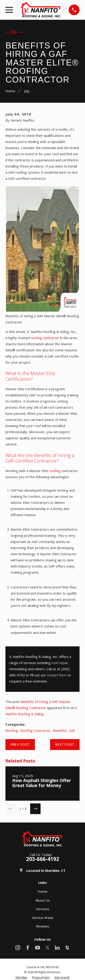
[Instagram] (18, 948)
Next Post (65, 744)
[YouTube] (38, 948)
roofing (55, 471)
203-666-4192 (43, 859)
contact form (57, 675)
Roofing (12, 730)
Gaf (72, 730)
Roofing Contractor (35, 730)
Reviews (42, 926)
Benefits (60, 730)
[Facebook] (28, 948)
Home (42, 891)
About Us (43, 900)
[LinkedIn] (57, 948)
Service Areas (43, 917)
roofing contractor (45, 338)
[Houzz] (67, 948)
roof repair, (60, 663)
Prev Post (20, 744)
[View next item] (35, 809)
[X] (47, 948)
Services (43, 909)
